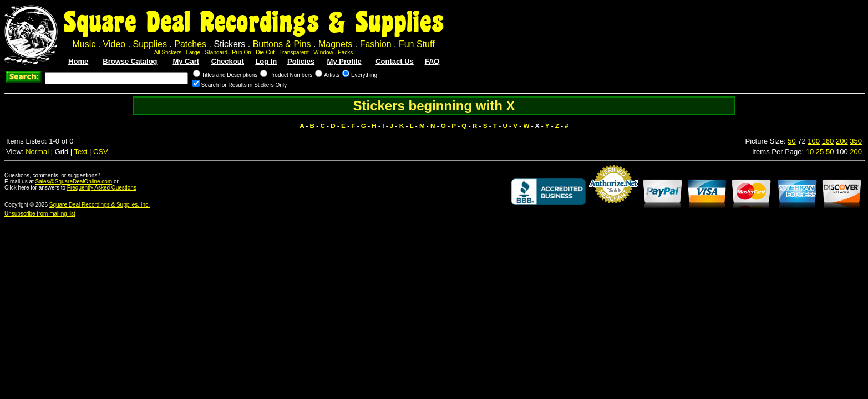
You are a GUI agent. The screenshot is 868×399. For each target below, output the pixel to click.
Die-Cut (265, 52)
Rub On (241, 52)
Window (323, 52)
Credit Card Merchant (613, 208)
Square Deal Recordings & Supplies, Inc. (100, 205)
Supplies (150, 44)
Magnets (335, 44)
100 (814, 141)
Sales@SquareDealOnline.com (74, 181)
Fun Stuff (417, 44)
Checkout (228, 61)
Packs (345, 52)
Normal (37, 152)
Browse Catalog (130, 61)
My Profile (344, 61)
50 (791, 141)
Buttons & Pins (282, 44)
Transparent (294, 52)
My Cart (186, 61)
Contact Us (395, 61)
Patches (190, 44)
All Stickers (168, 52)
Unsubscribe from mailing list (40, 214)
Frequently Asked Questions (102, 188)
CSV (101, 152)
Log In (266, 61)
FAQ (432, 61)
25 (820, 152)
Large (194, 52)
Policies (301, 61)
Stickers (229, 44)
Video (115, 44)
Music (84, 44)
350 (856, 141)
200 (842, 141)
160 (828, 141)
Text (81, 152)
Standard (216, 52)
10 (810, 152)
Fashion (376, 44)
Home (78, 61)
